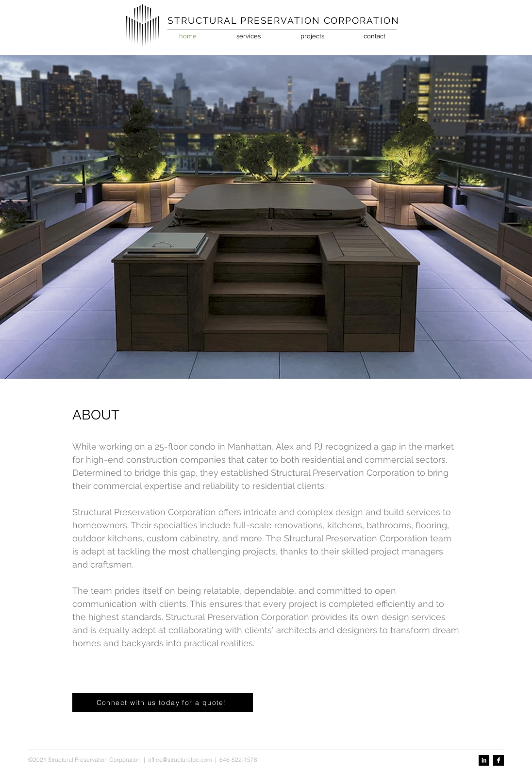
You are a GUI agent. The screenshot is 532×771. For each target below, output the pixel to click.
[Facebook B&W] (499, 760)
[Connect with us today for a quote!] (163, 703)
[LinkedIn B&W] (484, 760)
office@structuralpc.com (180, 760)
